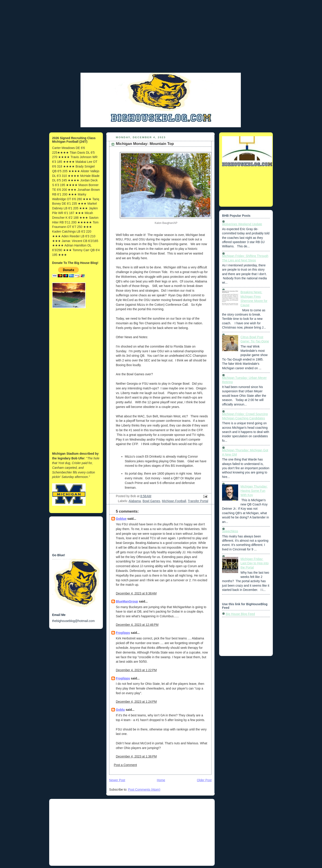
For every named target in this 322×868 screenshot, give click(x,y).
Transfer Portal (198, 501)
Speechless (230, 531)
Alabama (135, 501)
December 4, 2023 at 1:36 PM (136, 756)
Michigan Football (174, 501)
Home (161, 780)
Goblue (121, 519)
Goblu (120, 710)
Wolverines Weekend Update (242, 224)
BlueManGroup (127, 601)
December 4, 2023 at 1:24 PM (136, 702)
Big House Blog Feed (240, 614)
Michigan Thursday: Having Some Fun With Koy (254, 491)
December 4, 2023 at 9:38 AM (136, 593)
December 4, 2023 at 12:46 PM (137, 625)
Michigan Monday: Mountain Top (145, 144)
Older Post (204, 780)
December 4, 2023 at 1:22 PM (136, 670)
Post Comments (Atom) (144, 789)
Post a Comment (125, 765)
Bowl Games (151, 501)
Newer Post (117, 780)
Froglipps (123, 633)
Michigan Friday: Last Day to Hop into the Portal (255, 563)
